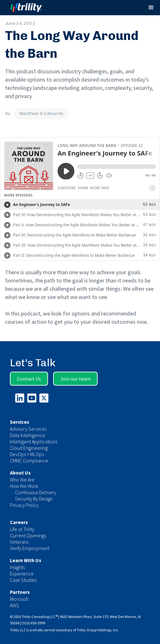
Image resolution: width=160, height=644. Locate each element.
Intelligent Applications (34, 442)
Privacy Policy (24, 505)
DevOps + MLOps (27, 454)
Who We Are (22, 480)
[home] (32, 8)
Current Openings (28, 535)
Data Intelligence (28, 435)
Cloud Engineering (29, 448)
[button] (151, 8)
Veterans (19, 542)
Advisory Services (28, 429)
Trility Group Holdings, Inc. (98, 630)
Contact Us (29, 379)
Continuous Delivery (36, 492)
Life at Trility (22, 529)
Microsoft (19, 599)
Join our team (75, 379)
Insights (17, 567)
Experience (22, 574)
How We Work (24, 486)
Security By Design (34, 499)
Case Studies (23, 580)
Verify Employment (30, 548)
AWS (14, 605)
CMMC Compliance (29, 461)
